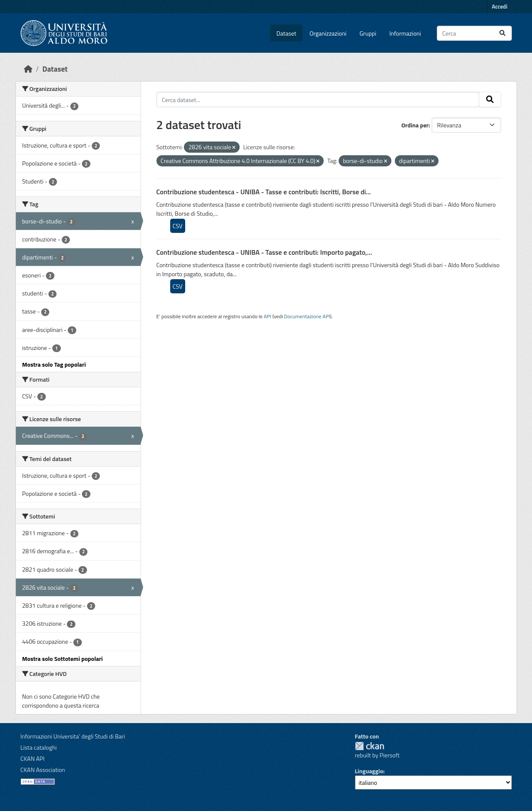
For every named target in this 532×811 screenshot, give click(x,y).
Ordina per (415, 125)
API (268, 316)
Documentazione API (307, 316)
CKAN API (33, 758)
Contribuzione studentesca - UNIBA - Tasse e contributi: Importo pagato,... (264, 252)
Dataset (286, 33)
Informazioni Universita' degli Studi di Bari (73, 736)
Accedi (499, 6)
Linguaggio (369, 771)
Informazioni (405, 33)
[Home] (28, 69)
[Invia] (502, 33)
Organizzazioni (328, 33)
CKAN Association (43, 770)
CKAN (370, 746)
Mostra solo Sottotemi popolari (63, 659)
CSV (178, 226)
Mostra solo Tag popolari (54, 364)
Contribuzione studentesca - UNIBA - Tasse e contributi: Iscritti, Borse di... (264, 192)
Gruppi (368, 33)
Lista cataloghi (39, 747)
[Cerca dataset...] (474, 33)
